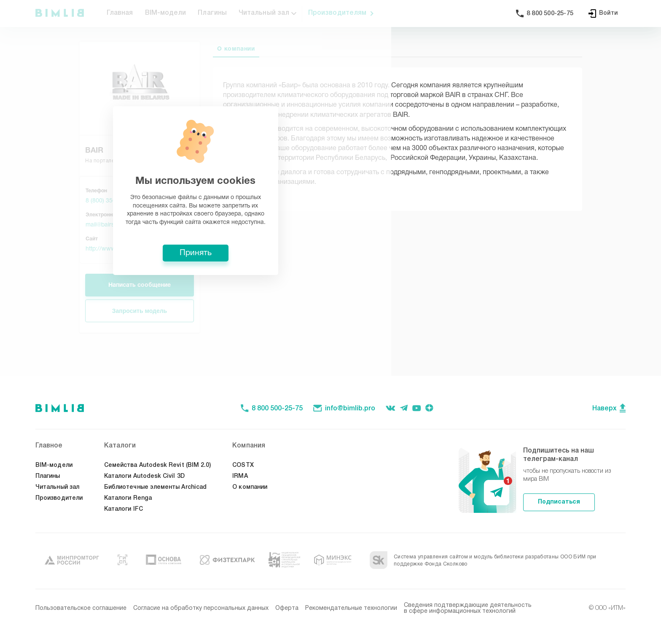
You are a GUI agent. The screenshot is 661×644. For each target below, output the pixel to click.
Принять (330, 384)
